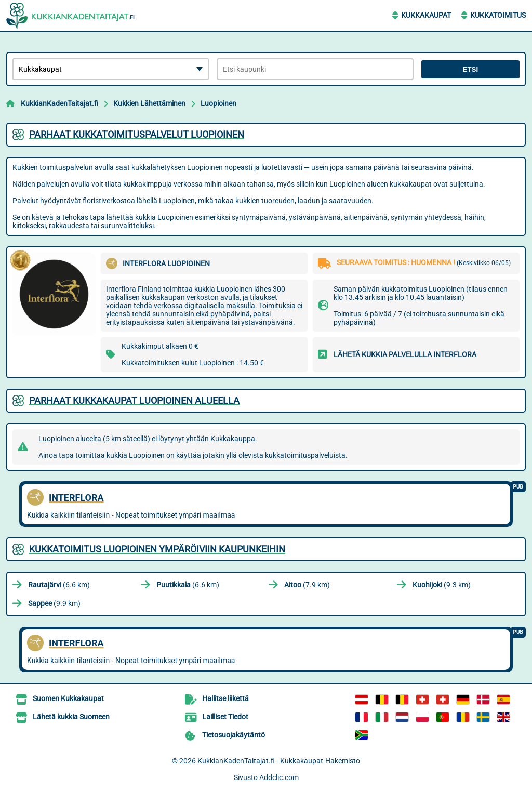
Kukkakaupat (426, 15)
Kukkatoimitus (498, 15)
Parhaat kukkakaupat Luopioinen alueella (134, 400)
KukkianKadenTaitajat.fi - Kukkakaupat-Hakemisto (279, 761)
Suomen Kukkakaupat (68, 698)
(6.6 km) (59, 585)
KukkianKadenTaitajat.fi (59, 103)
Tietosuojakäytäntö (234, 735)
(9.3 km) (442, 585)
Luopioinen (218, 103)
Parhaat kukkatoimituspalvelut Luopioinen (137, 134)
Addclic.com (279, 777)
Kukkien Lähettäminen (149, 103)
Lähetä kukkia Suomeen (71, 717)
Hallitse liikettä (225, 698)
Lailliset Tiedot (225, 717)
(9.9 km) (54, 603)
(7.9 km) (307, 585)
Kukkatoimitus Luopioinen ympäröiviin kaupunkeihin (157, 549)
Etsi (471, 69)
